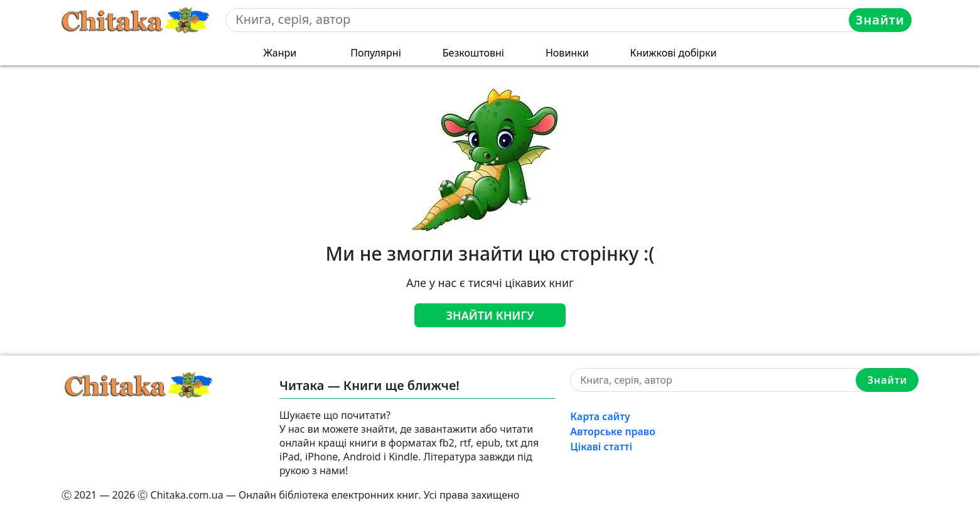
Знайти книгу (490, 315)
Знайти (880, 20)
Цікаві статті (601, 447)
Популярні (376, 53)
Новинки (567, 53)
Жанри (280, 53)
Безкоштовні (473, 53)
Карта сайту (600, 416)
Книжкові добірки (674, 53)
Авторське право (613, 431)
